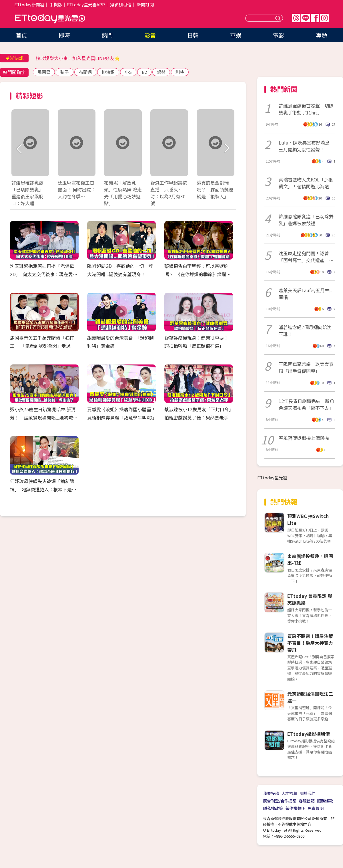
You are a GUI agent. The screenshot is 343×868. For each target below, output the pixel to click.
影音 (150, 35)
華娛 (236, 35)
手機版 (56, 4)
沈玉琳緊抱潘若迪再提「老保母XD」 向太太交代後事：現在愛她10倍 (44, 274)
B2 (144, 72)
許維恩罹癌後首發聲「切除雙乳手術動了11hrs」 (306, 109)
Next (227, 149)
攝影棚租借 (121, 4)
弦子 (65, 72)
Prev (19, 149)
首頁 (21, 35)
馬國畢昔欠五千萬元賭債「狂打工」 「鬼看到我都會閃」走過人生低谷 (43, 346)
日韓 (193, 35)
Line (306, 18)
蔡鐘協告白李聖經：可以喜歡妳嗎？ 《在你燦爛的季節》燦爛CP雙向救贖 (198, 274)
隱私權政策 (273, 808)
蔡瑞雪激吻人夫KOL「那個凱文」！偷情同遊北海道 (306, 183)
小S (128, 72)
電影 (279, 35)
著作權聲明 (295, 808)
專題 (322, 35)
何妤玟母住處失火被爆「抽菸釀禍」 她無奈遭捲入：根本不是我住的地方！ (43, 489)
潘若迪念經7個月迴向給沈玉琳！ (305, 331)
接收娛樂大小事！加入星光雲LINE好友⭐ (78, 58)
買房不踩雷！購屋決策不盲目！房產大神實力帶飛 (310, 643)
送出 (279, 18)
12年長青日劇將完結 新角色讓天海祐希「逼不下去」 (306, 404)
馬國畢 (44, 72)
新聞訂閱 (145, 4)
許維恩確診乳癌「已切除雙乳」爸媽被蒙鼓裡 (306, 220)
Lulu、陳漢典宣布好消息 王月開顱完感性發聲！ (306, 146)
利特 (180, 72)
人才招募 (289, 793)
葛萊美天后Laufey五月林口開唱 (306, 294)
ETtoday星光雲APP (86, 4)
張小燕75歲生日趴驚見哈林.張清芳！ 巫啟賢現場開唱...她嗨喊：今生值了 (44, 418)
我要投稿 (271, 793)
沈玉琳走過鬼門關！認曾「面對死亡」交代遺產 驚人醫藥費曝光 (306, 257)
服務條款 (325, 801)
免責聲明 (316, 808)
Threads (296, 18)
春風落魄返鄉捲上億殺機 (304, 438)
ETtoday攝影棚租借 (309, 734)
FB (315, 18)
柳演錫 (108, 72)
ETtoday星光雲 (50, 19)
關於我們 (308, 793)
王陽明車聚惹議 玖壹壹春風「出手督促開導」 (306, 367)
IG (324, 18)
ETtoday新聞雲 (29, 4)
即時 (64, 35)
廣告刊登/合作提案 (280, 801)
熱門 (107, 35)
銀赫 (161, 72)
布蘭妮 (85, 72)
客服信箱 (307, 801)
